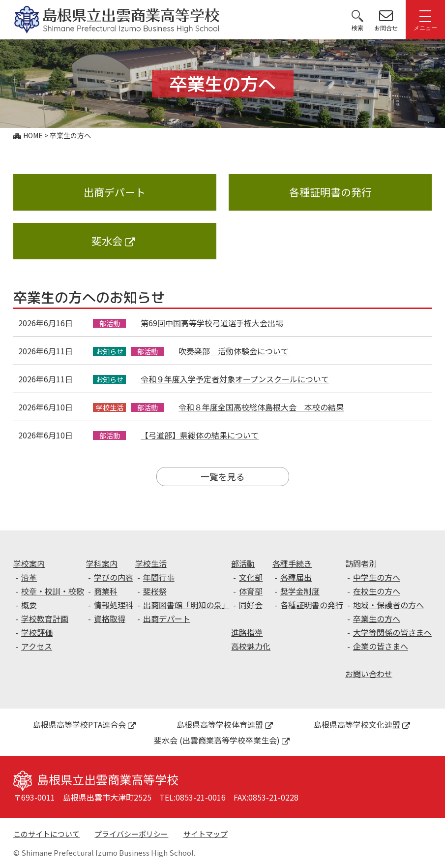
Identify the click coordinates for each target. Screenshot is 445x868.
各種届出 (296, 577)
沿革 (29, 577)
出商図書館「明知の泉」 (186, 605)
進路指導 (247, 632)
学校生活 (151, 563)
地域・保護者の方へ (388, 605)
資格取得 (110, 619)
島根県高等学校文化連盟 (362, 724)
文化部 (251, 577)
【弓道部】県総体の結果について (200, 435)
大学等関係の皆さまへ (392, 632)
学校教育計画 (45, 619)
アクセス (37, 646)
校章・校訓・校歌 (53, 591)
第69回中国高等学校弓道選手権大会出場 (212, 323)
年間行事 (159, 577)
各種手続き (292, 563)
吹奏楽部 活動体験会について (234, 351)
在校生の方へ (377, 591)
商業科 (106, 591)
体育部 (251, 591)
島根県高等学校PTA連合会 (84, 724)
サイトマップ (206, 834)
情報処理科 (114, 605)
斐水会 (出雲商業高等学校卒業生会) (222, 740)
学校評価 (37, 632)
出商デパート (115, 192)
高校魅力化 (251, 646)
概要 (29, 605)
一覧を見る (223, 476)
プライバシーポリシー (131, 834)
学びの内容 (114, 577)
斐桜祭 (155, 591)
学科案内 (102, 563)
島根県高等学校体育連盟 (225, 724)
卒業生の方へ (377, 619)
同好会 (251, 605)
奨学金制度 (300, 591)
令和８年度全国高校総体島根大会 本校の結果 (261, 407)
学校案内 (29, 563)
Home (33, 135)
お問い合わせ (369, 674)
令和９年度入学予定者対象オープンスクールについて (235, 379)
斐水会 (113, 241)
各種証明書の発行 (330, 192)
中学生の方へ (377, 577)
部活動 (243, 563)
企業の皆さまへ (381, 646)
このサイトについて (46, 834)
